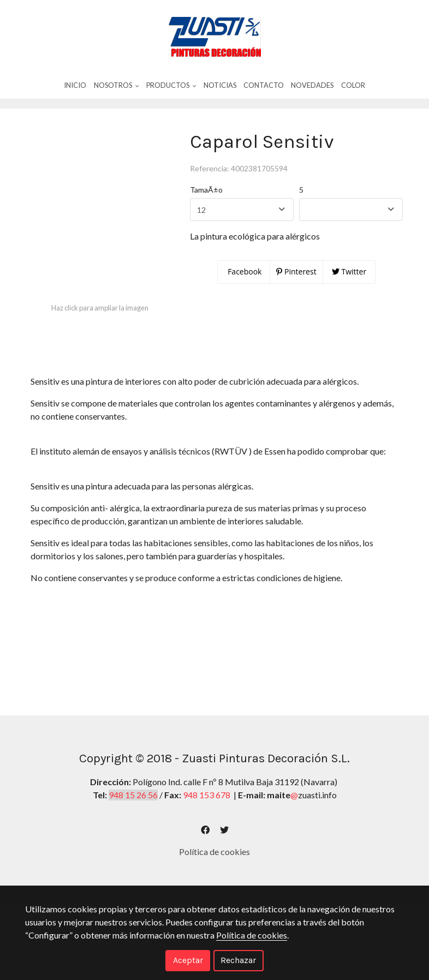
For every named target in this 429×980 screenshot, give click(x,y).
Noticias (220, 86)
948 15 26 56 (133, 815)
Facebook (244, 292)
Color (353, 86)
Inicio (75, 86)
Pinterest (296, 292)
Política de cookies (214, 872)
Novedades (312, 86)
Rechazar (238, 960)
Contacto (264, 86)
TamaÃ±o (206, 210)
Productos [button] (171, 86)
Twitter (349, 292)
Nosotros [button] (117, 86)
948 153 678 (207, 815)
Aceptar (188, 960)
